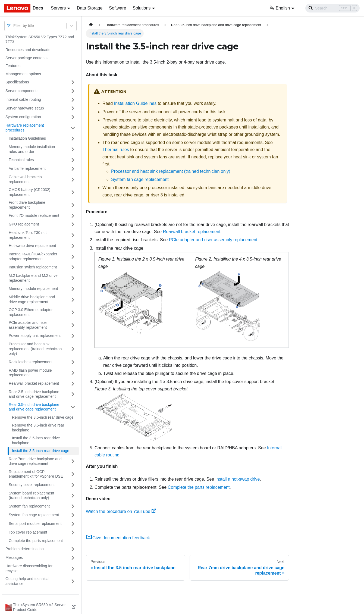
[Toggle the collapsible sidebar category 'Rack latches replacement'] (73, 362)
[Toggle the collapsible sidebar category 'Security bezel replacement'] (73, 485)
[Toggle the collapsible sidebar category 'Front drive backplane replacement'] (73, 205)
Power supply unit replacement (35, 336)
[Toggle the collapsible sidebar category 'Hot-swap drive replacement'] (73, 246)
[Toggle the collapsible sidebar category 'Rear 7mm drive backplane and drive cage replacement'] (73, 461)
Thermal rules (116, 150)
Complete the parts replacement (36, 541)
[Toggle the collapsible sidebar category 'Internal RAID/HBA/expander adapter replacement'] (73, 257)
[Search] (332, 8)
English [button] (279, 8)
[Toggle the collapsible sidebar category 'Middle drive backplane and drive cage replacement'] (73, 300)
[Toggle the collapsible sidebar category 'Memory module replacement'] (73, 289)
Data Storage (90, 8)
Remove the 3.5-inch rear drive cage (43, 417)
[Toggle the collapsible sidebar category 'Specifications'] (73, 82)
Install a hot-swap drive (238, 479)
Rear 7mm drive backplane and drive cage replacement (35, 461)
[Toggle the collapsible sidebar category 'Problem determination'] (73, 549)
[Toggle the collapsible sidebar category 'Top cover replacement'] (73, 532)
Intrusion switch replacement (33, 267)
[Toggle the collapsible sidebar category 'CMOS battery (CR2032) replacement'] (73, 192)
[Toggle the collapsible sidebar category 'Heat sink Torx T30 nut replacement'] (73, 235)
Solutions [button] (142, 8)
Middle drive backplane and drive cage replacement (32, 299)
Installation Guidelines (27, 138)
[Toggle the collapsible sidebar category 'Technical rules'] (73, 160)
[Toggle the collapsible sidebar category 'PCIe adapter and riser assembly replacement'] (73, 325)
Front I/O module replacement (34, 215)
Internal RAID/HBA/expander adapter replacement (33, 256)
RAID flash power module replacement (30, 373)
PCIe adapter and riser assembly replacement (28, 325)
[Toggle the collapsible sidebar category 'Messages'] (73, 558)
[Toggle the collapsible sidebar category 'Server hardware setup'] (73, 108)
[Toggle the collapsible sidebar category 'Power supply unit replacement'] (73, 336)
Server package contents (26, 58)
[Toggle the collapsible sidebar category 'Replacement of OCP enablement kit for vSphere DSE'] (73, 474)
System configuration (23, 117)
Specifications (17, 82)
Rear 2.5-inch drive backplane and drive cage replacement (34, 394)
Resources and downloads (28, 50)
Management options (23, 74)
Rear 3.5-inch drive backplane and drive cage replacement (34, 407)
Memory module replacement (33, 289)
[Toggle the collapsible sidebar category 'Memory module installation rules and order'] (73, 149)
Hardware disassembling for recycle (29, 568)
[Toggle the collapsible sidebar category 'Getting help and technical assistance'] (73, 581)
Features (13, 66)
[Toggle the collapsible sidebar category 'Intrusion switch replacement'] (73, 267)
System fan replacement (29, 506)
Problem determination (25, 549)
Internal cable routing (23, 99)
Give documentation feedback (118, 538)
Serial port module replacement (35, 524)
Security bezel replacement (32, 485)
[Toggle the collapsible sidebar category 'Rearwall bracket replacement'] (73, 384)
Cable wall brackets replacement (25, 179)
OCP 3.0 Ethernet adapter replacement (31, 312)
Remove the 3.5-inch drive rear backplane (38, 428)
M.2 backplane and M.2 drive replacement (33, 278)
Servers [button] (58, 8)
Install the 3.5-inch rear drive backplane (36, 440)
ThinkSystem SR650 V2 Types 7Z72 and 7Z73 (40, 39)
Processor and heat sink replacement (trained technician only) (35, 349)
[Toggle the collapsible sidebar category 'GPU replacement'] (73, 224)
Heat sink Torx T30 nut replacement (28, 235)
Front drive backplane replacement (27, 205)
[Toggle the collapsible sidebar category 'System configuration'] (73, 117)
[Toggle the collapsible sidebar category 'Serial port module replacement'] (73, 524)
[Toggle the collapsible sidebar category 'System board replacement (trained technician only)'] (73, 496)
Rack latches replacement (31, 362)
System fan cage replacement (34, 515)
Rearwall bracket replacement (34, 383)
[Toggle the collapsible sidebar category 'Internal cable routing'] (73, 100)
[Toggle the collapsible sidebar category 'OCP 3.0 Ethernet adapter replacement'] (73, 312)
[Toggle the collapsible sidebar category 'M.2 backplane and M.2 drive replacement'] (73, 278)
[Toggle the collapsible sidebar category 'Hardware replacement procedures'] (73, 128)
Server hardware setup (25, 108)
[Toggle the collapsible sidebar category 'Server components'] (73, 91)
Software (117, 8)
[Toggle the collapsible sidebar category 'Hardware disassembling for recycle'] (73, 568)
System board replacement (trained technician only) (31, 496)
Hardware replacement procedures (25, 128)
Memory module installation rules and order (32, 149)
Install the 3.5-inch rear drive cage (41, 451)
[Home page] (91, 25)
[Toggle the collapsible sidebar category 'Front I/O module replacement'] (73, 216)
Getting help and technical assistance (27, 581)
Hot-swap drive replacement (32, 246)
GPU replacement (24, 224)
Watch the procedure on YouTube (121, 511)
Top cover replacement (28, 532)
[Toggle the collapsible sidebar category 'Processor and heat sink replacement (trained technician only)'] (73, 349)
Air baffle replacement (27, 168)
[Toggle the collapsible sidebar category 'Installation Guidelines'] (73, 139)
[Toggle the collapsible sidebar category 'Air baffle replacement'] (73, 169)
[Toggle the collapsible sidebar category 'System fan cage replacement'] (73, 515)
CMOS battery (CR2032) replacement (29, 192)
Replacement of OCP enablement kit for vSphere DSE (36, 474)
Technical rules (21, 160)
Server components (22, 91)
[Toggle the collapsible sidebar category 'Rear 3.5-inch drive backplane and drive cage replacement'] (73, 407)
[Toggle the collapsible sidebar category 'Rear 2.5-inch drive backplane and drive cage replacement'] (73, 394)
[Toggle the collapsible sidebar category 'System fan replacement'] (73, 506)
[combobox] (14, 26)
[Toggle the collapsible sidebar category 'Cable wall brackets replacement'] (73, 179)
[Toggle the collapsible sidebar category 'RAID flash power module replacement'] (73, 373)
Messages (14, 557)
